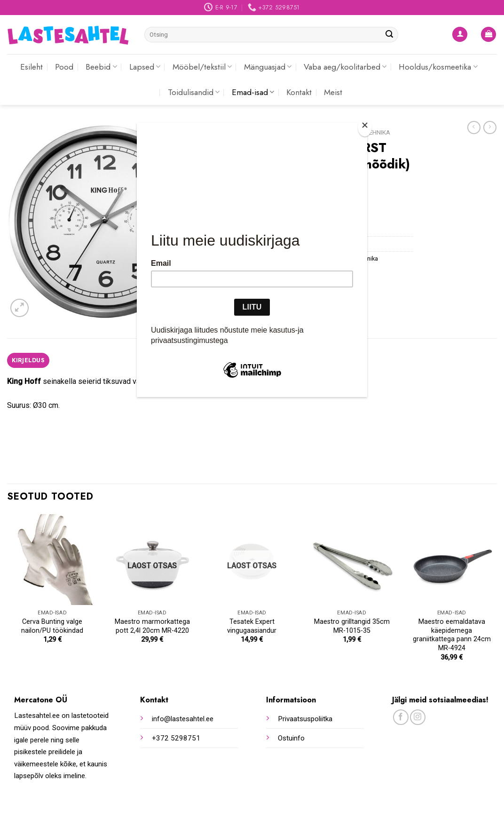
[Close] (365, 127)
